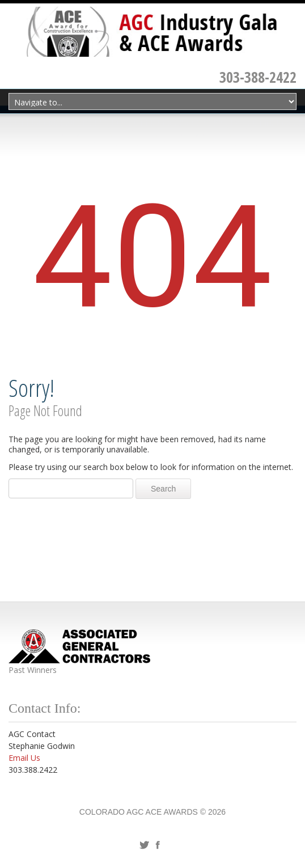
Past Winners (33, 670)
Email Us (24, 758)
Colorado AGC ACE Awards (139, 812)
